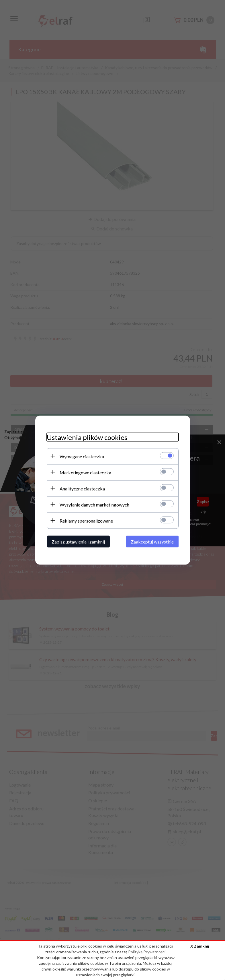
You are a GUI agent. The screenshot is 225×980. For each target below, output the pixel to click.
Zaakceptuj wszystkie (152, 541)
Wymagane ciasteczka (82, 456)
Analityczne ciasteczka (82, 488)
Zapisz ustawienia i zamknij (78, 541)
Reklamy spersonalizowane (86, 520)
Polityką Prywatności (147, 952)
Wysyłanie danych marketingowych (94, 504)
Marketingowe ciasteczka (85, 472)
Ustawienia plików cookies (87, 437)
